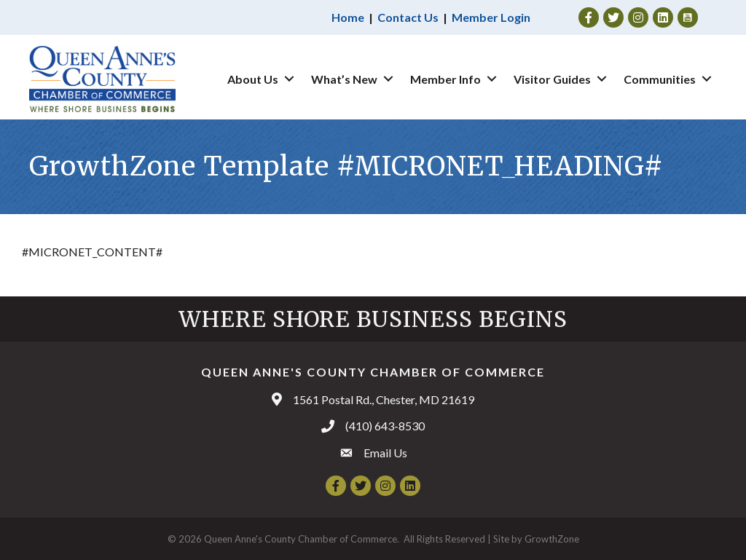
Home (348, 17)
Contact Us (408, 17)
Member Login (491, 17)
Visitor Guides (552, 79)
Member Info (445, 79)
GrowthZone (552, 539)
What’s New (344, 79)
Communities (660, 79)
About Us (253, 79)
